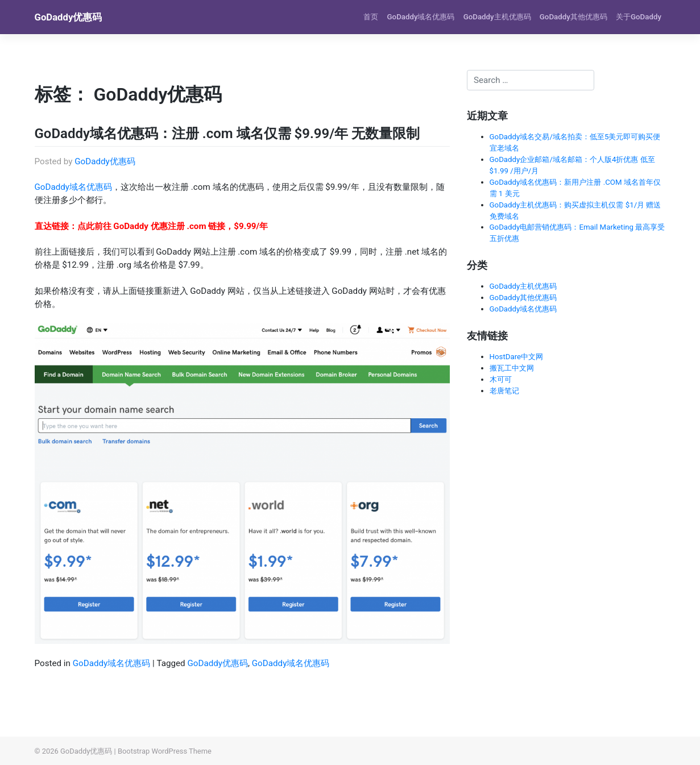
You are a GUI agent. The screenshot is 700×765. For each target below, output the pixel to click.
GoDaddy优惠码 (69, 17)
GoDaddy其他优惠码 (573, 17)
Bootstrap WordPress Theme (165, 751)
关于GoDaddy (639, 17)
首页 (371, 17)
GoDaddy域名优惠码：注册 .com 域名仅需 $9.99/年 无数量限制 (227, 134)
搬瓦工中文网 (512, 368)
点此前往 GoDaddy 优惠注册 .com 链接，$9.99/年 (173, 226)
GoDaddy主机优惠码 (497, 17)
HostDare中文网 (517, 357)
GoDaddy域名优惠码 (421, 17)
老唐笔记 (504, 391)
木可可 (501, 379)
